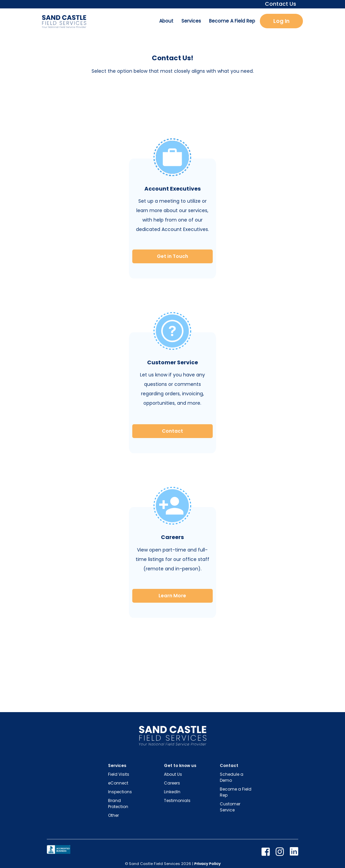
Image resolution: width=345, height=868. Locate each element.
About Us (173, 774)
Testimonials (177, 800)
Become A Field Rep (232, 21)
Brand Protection (118, 804)
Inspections (120, 792)
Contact (172, 431)
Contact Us (279, 4)
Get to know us (180, 765)
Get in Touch (172, 256)
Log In (281, 21)
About (166, 21)
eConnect (118, 783)
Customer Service (230, 807)
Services (191, 21)
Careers (172, 783)
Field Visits (119, 774)
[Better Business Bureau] (59, 849)
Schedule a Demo (232, 777)
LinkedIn (172, 792)
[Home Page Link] (173, 737)
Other (113, 815)
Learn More (172, 596)
